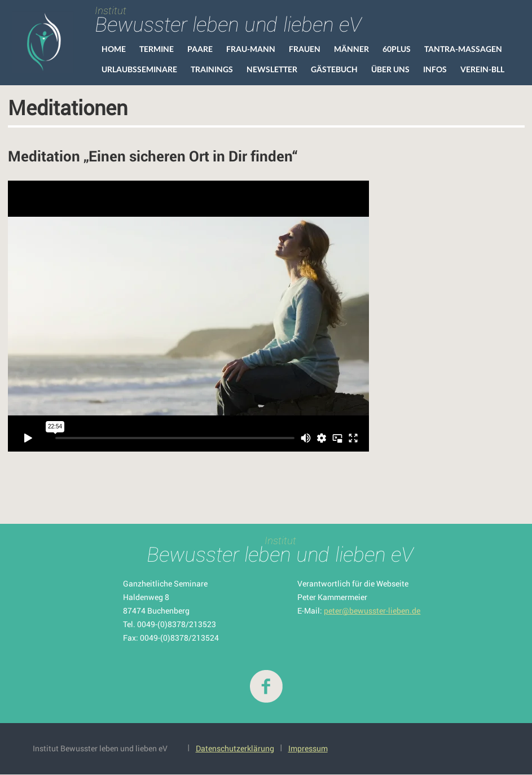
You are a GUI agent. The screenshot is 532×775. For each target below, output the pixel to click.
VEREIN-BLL (482, 69)
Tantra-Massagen (463, 49)
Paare (200, 49)
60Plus (397, 49)
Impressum (308, 748)
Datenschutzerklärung (235, 748)
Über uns (390, 69)
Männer (351, 49)
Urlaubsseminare (139, 69)
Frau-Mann (251, 49)
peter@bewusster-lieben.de (372, 610)
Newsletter (272, 69)
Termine (157, 49)
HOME (114, 49)
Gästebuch (334, 69)
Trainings (212, 69)
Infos (435, 69)
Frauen (305, 49)
